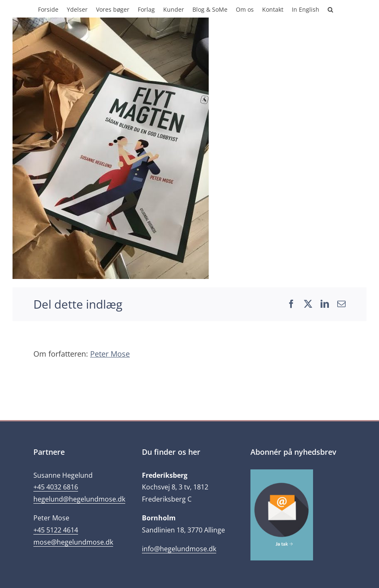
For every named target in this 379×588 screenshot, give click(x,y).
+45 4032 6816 (56, 487)
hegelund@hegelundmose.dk (79, 499)
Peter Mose (110, 354)
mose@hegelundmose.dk (73, 542)
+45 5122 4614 (56, 530)
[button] (330, 9)
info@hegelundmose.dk (179, 549)
